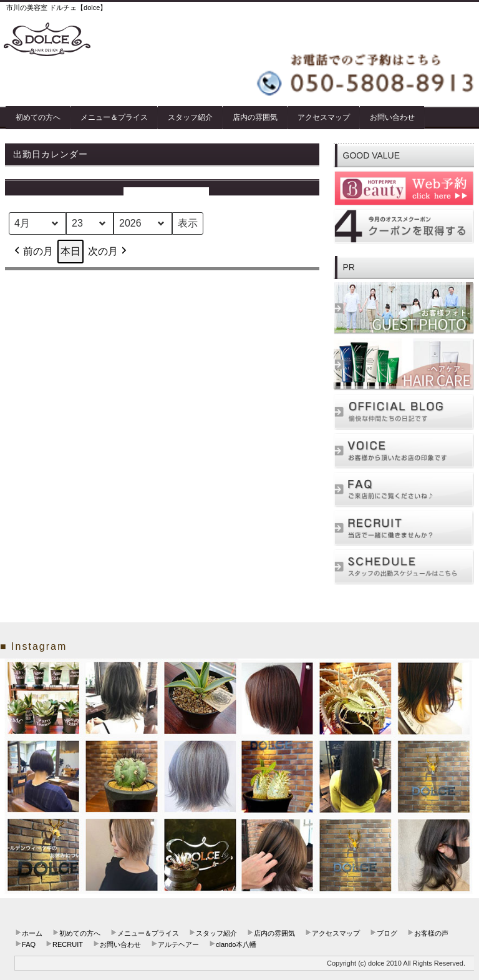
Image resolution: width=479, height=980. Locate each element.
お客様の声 (431, 933)
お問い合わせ (392, 117)
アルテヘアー (178, 944)
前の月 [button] (32, 252)
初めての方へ (38, 117)
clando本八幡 (236, 944)
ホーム (32, 933)
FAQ (29, 944)
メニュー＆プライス (114, 117)
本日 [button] (70, 251)
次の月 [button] (109, 252)
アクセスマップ (324, 117)
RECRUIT (68, 944)
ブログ (387, 933)
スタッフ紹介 (190, 117)
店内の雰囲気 (255, 117)
